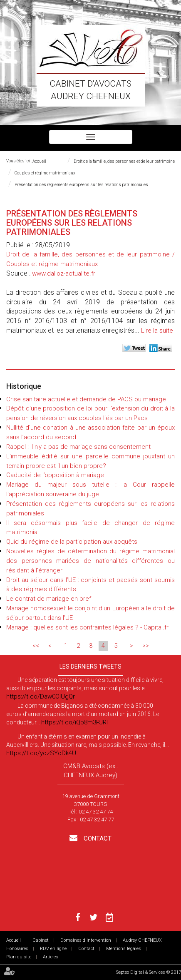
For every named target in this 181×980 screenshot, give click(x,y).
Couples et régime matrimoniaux (45, 173)
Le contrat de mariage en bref (49, 599)
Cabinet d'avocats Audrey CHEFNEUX (90, 90)
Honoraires (17, 949)
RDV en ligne (53, 949)
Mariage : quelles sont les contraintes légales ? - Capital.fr (87, 627)
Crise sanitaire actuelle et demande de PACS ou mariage (86, 399)
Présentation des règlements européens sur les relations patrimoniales (81, 185)
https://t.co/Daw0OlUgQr (41, 696)
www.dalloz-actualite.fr (64, 274)
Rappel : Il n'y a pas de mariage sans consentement (78, 447)
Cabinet (41, 940)
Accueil (39, 161)
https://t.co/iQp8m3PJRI (74, 722)
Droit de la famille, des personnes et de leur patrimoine (124, 161)
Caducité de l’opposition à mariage (55, 475)
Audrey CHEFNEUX (142, 940)
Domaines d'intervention (86, 940)
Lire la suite (157, 331)
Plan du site (19, 957)
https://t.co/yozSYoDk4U (41, 753)
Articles (51, 957)
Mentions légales (124, 949)
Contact (97, 838)
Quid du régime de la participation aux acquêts (72, 542)
